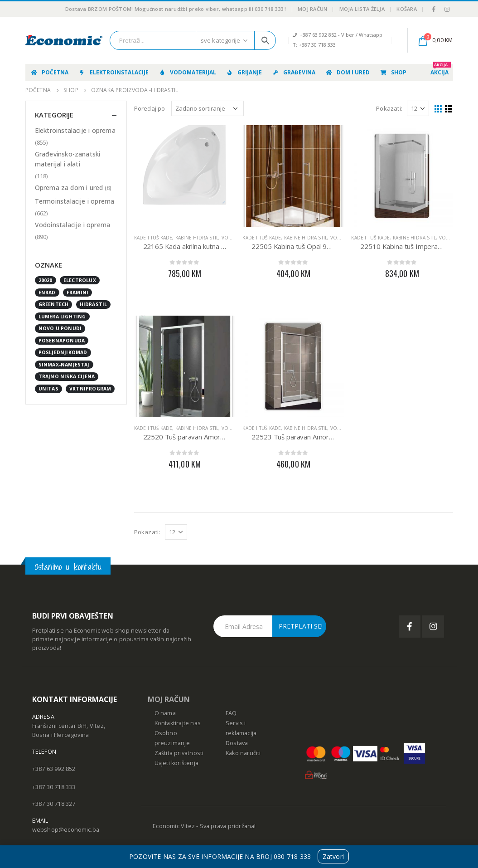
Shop (393, 72)
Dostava (237, 743)
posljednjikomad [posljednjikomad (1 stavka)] (63, 352)
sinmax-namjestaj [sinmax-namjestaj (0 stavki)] (64, 365)
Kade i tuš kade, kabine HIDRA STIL (176, 238)
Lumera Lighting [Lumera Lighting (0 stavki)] (62, 317)
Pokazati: (389, 108)
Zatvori (333, 856)
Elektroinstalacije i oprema (75, 130)
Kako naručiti (243, 753)
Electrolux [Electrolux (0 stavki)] (80, 280)
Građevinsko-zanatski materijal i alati (68, 159)
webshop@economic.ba (66, 830)
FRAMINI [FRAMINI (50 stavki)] (77, 293)
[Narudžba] (208, 108)
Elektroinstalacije (113, 72)
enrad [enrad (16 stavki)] (47, 293)
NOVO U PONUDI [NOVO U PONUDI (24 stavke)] (60, 328)
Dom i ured (347, 72)
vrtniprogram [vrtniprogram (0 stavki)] (90, 389)
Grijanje (244, 72)
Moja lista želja (362, 9)
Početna (49, 72)
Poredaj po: (150, 108)
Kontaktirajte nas (178, 723)
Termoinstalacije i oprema (75, 201)
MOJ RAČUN (169, 699)
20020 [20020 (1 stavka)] (46, 280)
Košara (407, 9)
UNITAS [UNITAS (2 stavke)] (48, 389)
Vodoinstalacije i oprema (73, 225)
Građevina (293, 72)
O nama (165, 713)
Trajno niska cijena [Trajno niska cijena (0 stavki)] (67, 376)
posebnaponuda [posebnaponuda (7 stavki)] (62, 341)
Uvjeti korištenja (176, 763)
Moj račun (312, 9)
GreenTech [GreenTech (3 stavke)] (54, 304)
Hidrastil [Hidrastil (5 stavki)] (94, 304)
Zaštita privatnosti (179, 753)
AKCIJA (441, 70)
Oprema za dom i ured (69, 188)
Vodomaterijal (187, 72)
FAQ (231, 713)
